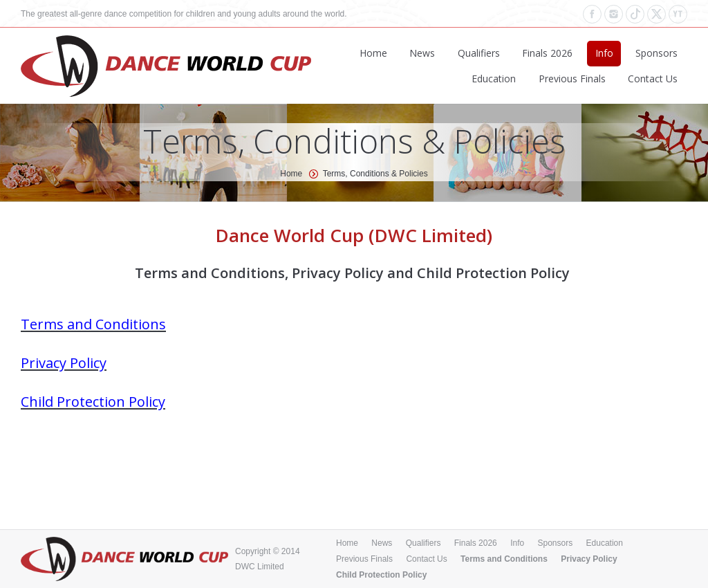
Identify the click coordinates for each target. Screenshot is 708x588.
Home (291, 174)
